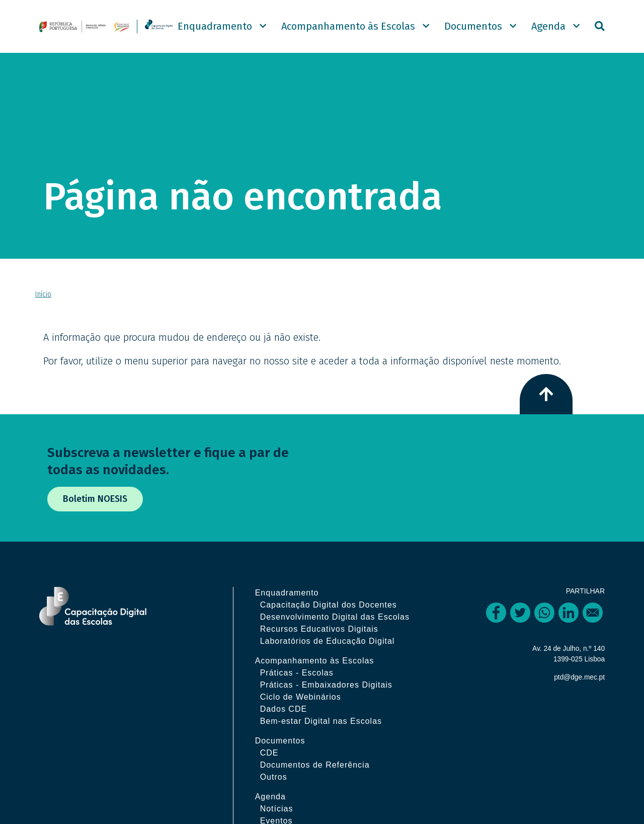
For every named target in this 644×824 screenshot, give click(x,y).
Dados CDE (292, 729)
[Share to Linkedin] (569, 620)
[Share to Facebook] (496, 620)
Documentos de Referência (324, 784)
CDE (278, 772)
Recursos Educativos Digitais (328, 649)
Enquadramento (215, 30)
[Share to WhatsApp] (544, 620)
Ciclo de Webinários (309, 717)
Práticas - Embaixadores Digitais (335, 704)
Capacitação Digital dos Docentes (337, 612)
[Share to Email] (593, 620)
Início (43, 302)
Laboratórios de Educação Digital (336, 661)
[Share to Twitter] (520, 620)
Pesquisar (600, 30)
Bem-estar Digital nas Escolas (330, 741)
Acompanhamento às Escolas (348, 30)
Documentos (473, 30)
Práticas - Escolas (305, 692)
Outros (282, 797)
